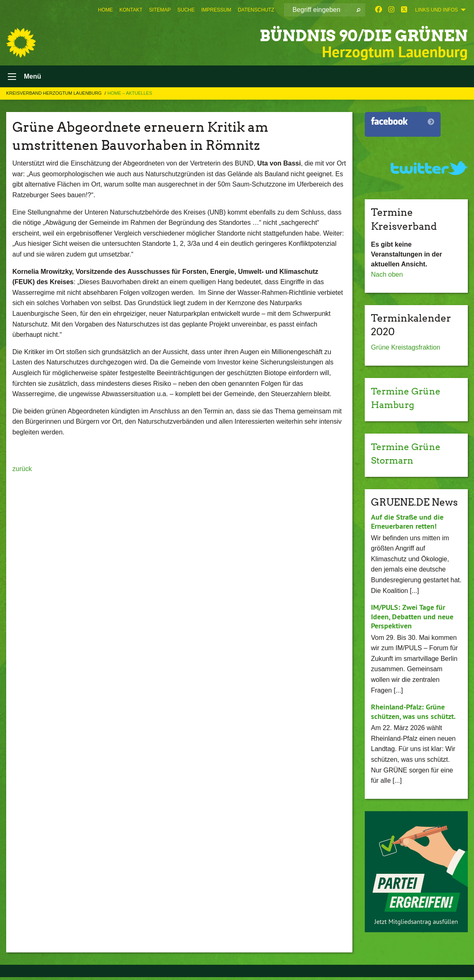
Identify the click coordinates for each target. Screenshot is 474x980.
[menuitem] (106, 10)
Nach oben (387, 277)
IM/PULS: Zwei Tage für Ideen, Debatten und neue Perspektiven (412, 619)
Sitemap (160, 10)
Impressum (216, 10)
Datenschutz (256, 10)
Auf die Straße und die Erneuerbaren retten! (407, 525)
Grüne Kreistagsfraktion (406, 350)
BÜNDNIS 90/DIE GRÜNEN (348, 35)
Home (106, 10)
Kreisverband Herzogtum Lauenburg (55, 96)
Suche (186, 10)
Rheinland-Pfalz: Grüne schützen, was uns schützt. (413, 714)
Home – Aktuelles (130, 96)
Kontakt (131, 10)
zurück (22, 471)
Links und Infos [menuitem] (436, 10)
